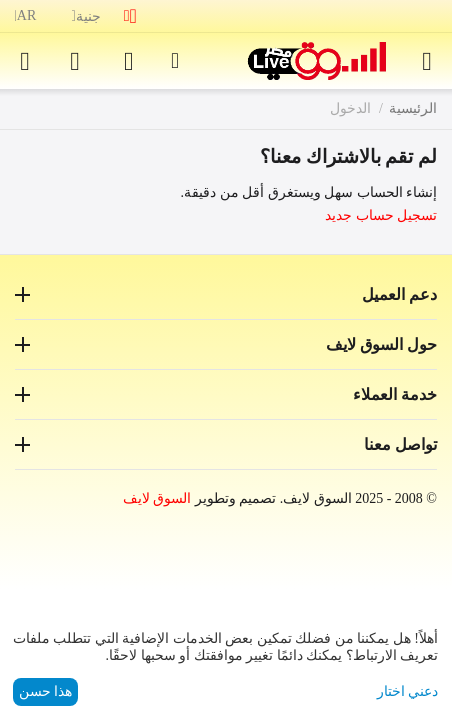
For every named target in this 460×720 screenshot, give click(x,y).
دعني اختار (408, 691)
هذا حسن (46, 691)
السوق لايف (157, 498)
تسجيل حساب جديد (381, 215)
